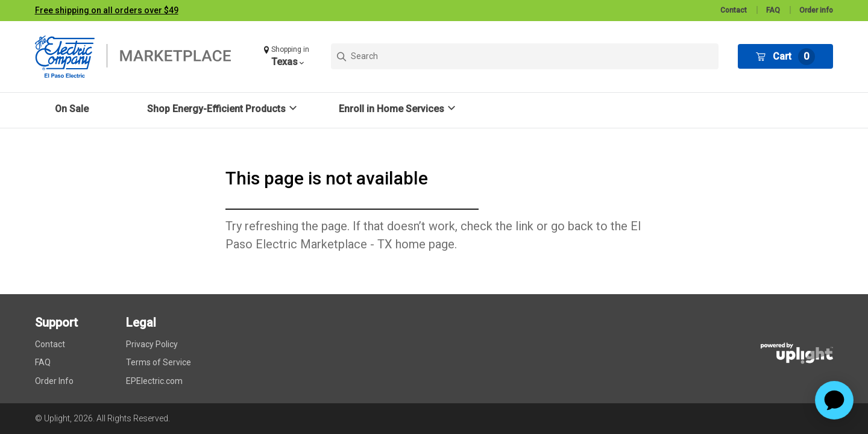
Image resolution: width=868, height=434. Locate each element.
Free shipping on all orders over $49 (107, 10)
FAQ (773, 10)
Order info (816, 10)
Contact (734, 10)
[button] (288, 56)
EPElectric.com (154, 381)
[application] (834, 400)
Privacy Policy (152, 344)
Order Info (54, 381)
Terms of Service (159, 362)
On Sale (72, 109)
